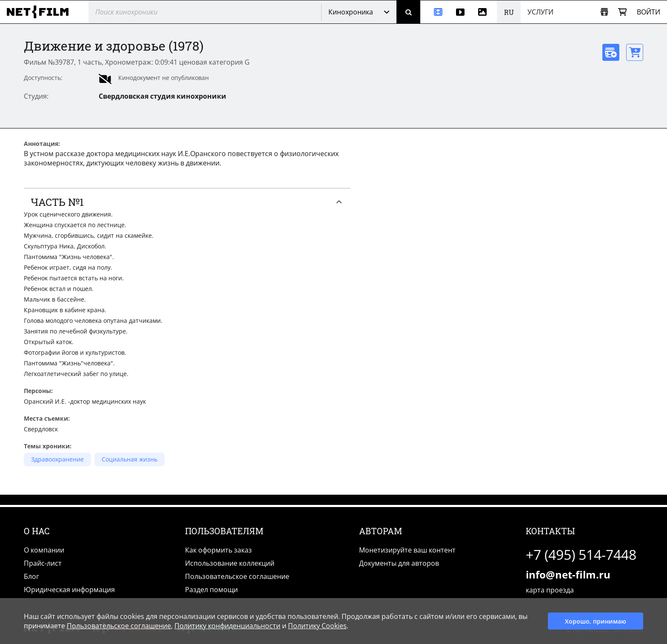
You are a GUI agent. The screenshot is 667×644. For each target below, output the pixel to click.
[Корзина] (622, 12)
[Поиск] (408, 12)
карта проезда (550, 590)
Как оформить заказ (218, 550)
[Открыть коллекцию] (604, 12)
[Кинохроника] (435, 12)
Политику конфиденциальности (227, 626)
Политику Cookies (317, 626)
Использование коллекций (230, 563)
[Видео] (460, 12)
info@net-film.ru (568, 574)
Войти (648, 12)
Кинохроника (351, 12)
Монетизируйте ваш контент (407, 550)
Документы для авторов (399, 563)
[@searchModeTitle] (202, 12)
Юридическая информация (69, 590)
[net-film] (41, 12)
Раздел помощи (211, 590)
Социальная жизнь (130, 459)
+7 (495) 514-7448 (581, 554)
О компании (44, 550)
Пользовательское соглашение (237, 576)
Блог (31, 576)
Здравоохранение (57, 459)
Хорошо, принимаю (596, 621)
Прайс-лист (43, 563)
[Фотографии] (484, 12)
